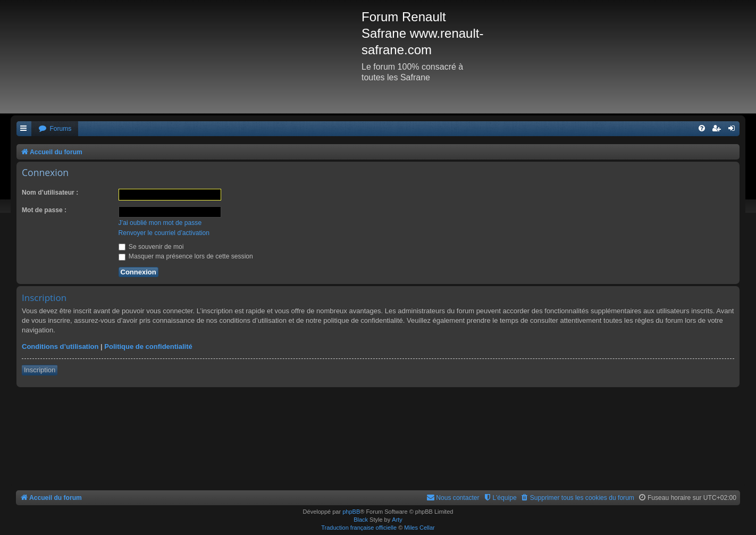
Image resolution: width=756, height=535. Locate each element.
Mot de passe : (44, 210)
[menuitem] (55, 129)
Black (361, 520)
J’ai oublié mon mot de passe (160, 223)
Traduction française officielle (359, 528)
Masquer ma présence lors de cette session (186, 256)
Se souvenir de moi (151, 247)
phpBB (351, 512)
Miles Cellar (419, 528)
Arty (397, 520)
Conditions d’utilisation (60, 346)
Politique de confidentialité (148, 346)
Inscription (40, 370)
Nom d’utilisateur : (50, 193)
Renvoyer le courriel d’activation (164, 233)
